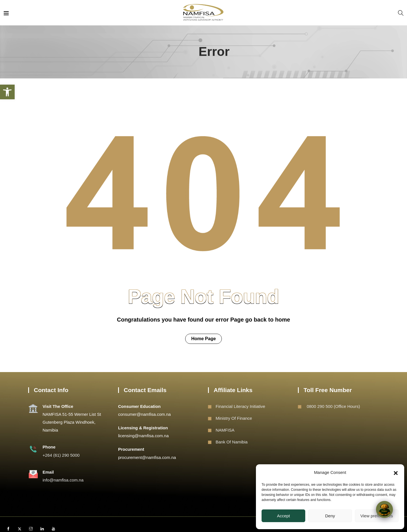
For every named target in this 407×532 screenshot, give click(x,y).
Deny (330, 516)
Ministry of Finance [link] (234, 418)
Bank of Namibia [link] (232, 442)
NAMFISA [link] (225, 430)
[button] (396, 472)
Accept (284, 516)
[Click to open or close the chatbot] (384, 509)
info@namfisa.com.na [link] (63, 480)
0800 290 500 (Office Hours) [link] (333, 406)
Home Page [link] (203, 339)
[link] (7, 92)
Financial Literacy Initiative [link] (240, 406)
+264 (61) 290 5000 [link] (61, 455)
